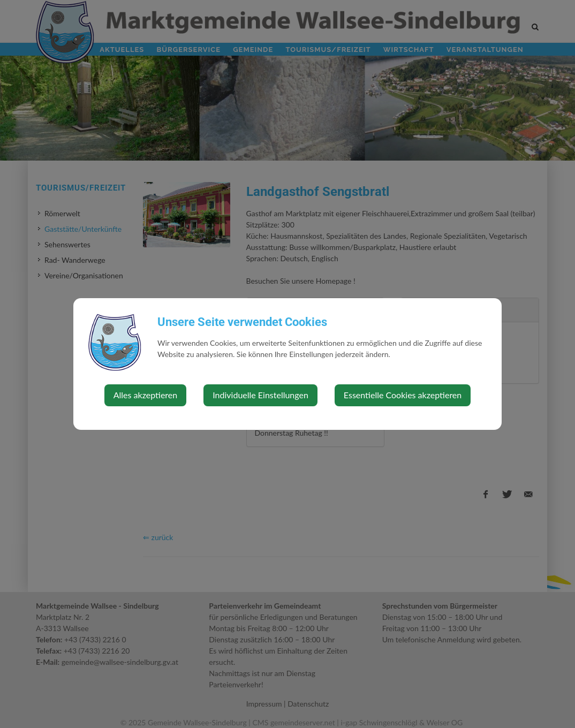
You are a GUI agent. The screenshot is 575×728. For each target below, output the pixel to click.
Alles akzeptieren (145, 395)
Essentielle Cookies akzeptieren (403, 395)
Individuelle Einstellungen (260, 395)
